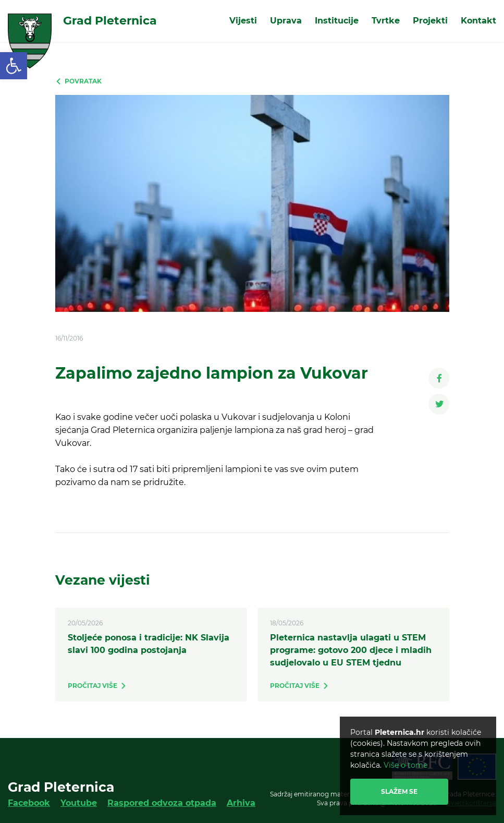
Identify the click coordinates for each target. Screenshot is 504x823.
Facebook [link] (29, 803)
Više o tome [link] (405, 765)
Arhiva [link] (241, 803)
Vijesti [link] (243, 21)
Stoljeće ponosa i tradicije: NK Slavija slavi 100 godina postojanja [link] (149, 644)
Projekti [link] (430, 21)
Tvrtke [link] (386, 21)
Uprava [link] (286, 21)
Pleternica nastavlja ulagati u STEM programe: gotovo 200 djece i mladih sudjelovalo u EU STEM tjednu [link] (351, 650)
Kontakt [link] (478, 21)
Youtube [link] (79, 803)
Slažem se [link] (399, 791)
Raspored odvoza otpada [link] (162, 803)
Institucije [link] (337, 21)
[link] (14, 66)
